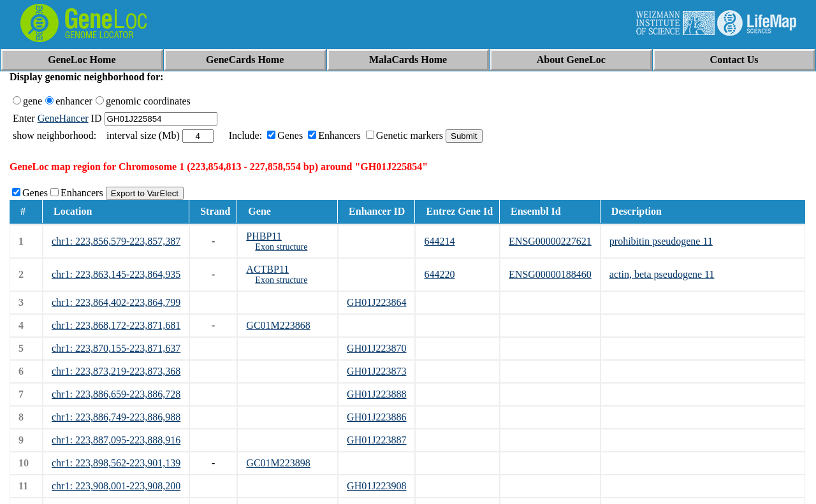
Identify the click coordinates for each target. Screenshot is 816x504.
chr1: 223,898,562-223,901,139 (116, 463)
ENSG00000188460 (550, 274)
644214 (439, 241)
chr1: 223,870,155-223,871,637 (116, 348)
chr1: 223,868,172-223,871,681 (116, 325)
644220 (439, 274)
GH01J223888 (376, 394)
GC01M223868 (278, 325)
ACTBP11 (267, 269)
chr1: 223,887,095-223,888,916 (116, 440)
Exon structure (281, 247)
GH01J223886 (376, 417)
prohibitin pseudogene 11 (661, 241)
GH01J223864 (376, 302)
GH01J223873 (376, 371)
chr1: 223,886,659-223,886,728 (116, 394)
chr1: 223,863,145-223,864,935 (116, 274)
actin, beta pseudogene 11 (662, 274)
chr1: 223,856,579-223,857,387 (116, 241)
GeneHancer (63, 118)
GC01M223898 (278, 463)
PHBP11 (264, 236)
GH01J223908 (376, 486)
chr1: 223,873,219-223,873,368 (116, 371)
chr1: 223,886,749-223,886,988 (116, 417)
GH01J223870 (376, 348)
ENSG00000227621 (550, 241)
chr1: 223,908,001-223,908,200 (116, 486)
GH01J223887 (376, 440)
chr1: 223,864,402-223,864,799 (116, 302)
